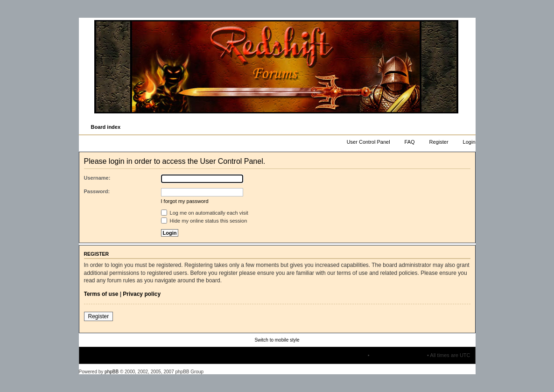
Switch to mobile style (277, 340)
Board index (106, 127)
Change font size (468, 127)
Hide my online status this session (204, 221)
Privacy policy (142, 294)
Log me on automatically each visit (205, 213)
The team (355, 355)
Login (469, 142)
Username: (97, 178)
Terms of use (101, 294)
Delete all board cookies (398, 355)
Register (439, 142)
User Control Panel (368, 142)
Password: (97, 191)
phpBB (112, 372)
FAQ (410, 142)
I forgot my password (185, 201)
